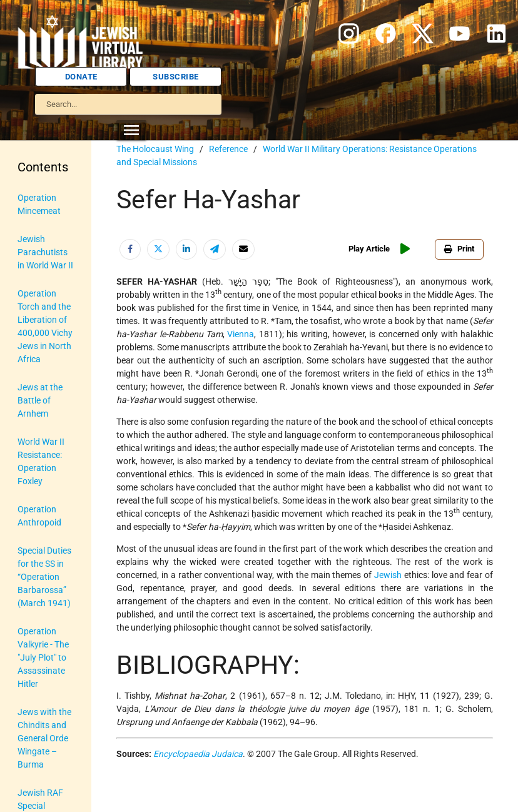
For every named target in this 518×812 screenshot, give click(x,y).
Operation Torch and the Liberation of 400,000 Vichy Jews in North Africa (45, 326)
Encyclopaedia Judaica (198, 754)
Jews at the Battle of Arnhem (40, 400)
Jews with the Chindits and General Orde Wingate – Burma (44, 738)
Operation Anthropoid (39, 516)
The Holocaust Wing (155, 149)
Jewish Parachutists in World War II (45, 252)
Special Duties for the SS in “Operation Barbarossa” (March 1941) (44, 577)
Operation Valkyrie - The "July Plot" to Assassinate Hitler (43, 657)
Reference (228, 149)
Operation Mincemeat (39, 204)
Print (459, 249)
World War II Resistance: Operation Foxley (41, 461)
